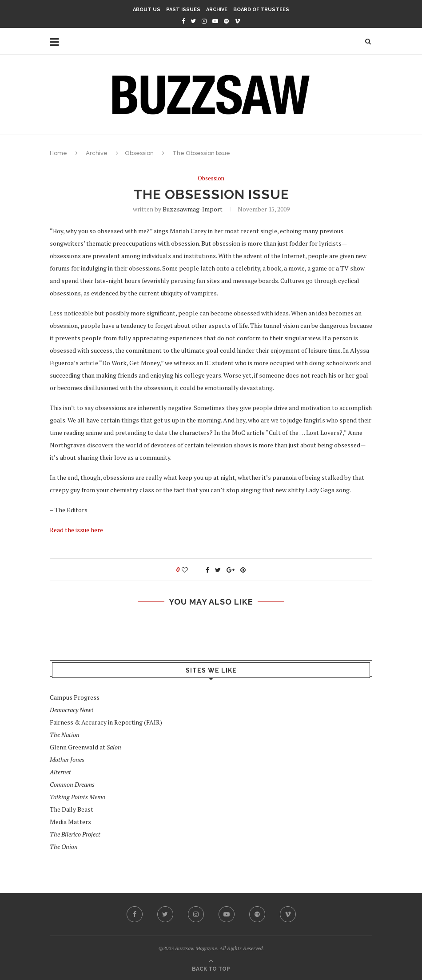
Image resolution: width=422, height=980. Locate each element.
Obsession (139, 153)
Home (58, 153)
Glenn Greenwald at (86, 747)
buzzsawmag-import (193, 209)
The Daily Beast (72, 809)
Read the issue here (76, 530)
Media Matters (70, 822)
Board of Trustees (261, 10)
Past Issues (183, 10)
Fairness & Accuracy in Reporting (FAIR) (106, 722)
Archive (217, 10)
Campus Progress (75, 697)
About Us (147, 10)
